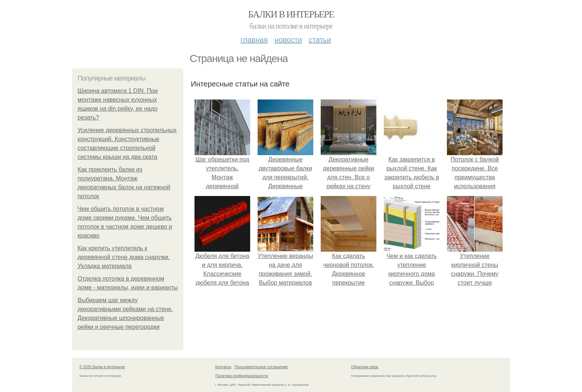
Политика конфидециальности (242, 376)
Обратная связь (365, 367)
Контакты (223, 367)
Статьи (320, 40)
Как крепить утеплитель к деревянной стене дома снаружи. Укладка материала (124, 257)
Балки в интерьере (291, 14)
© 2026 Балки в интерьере (102, 367)
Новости (288, 40)
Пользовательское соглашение (261, 367)
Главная (254, 40)
